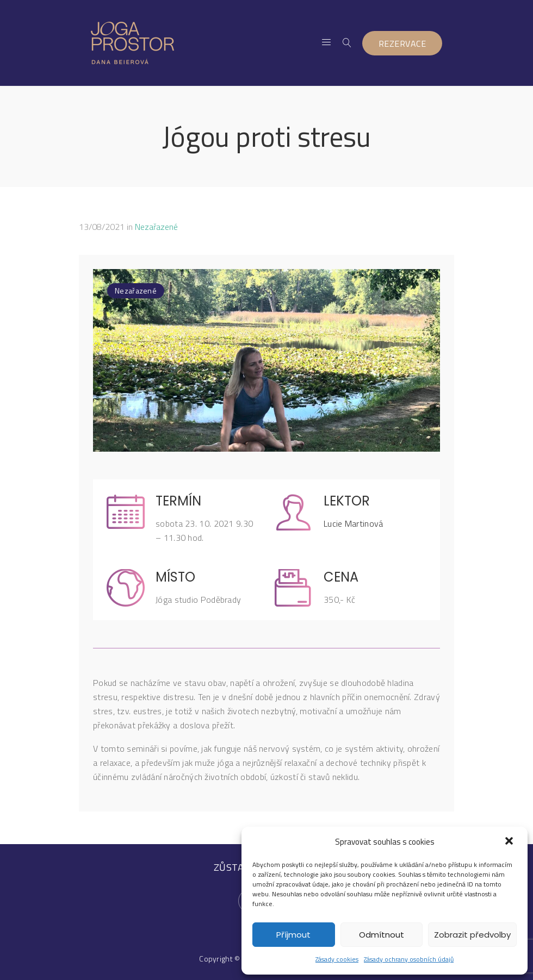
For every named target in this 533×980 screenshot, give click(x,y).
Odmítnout (382, 935)
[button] (510, 842)
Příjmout (293, 935)
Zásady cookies (337, 959)
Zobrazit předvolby (472, 935)
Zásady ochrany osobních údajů (409, 959)
